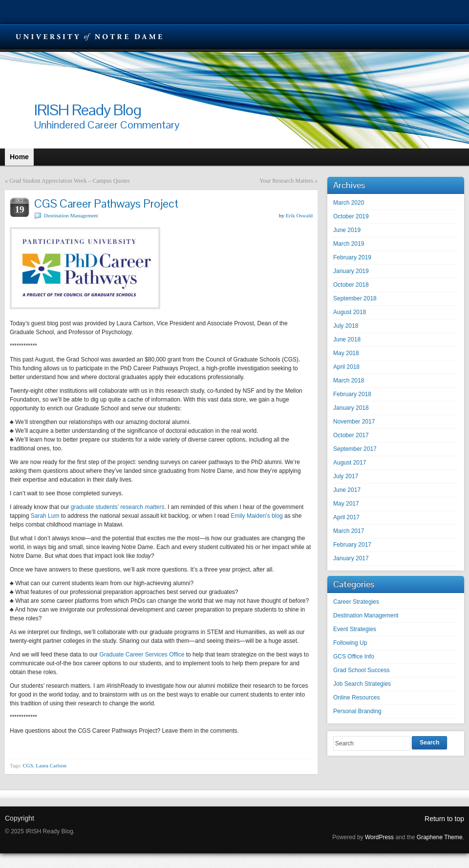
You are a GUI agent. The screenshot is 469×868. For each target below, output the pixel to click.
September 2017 (355, 449)
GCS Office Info (354, 656)
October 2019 (351, 216)
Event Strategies (355, 629)
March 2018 (349, 381)
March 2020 (349, 203)
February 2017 (352, 545)
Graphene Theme (440, 837)
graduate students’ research (118, 507)
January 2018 (351, 408)
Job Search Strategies (362, 684)
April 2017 (346, 517)
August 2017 (350, 463)
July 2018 (346, 326)
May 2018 (346, 353)
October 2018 (351, 285)
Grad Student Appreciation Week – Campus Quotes (70, 181)
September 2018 (355, 298)
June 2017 (347, 490)
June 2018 (347, 339)
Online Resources (356, 698)
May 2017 (346, 504)
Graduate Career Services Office (142, 655)
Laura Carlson (51, 765)
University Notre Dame (89, 37)
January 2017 (351, 558)
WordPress (379, 837)
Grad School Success (361, 670)
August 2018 (350, 312)
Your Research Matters (286, 181)
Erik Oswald (299, 215)
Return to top (444, 819)
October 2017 (351, 435)
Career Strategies (356, 602)
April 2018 (346, 367)
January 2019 (351, 271)
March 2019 (349, 244)
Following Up (350, 643)
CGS (28, 765)
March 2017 (349, 531)
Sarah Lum (45, 516)
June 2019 (347, 230)
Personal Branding (357, 711)
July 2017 (346, 476)
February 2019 (352, 257)
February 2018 (352, 394)
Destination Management (71, 215)
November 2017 (354, 422)
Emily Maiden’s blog (257, 516)
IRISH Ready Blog (88, 110)
